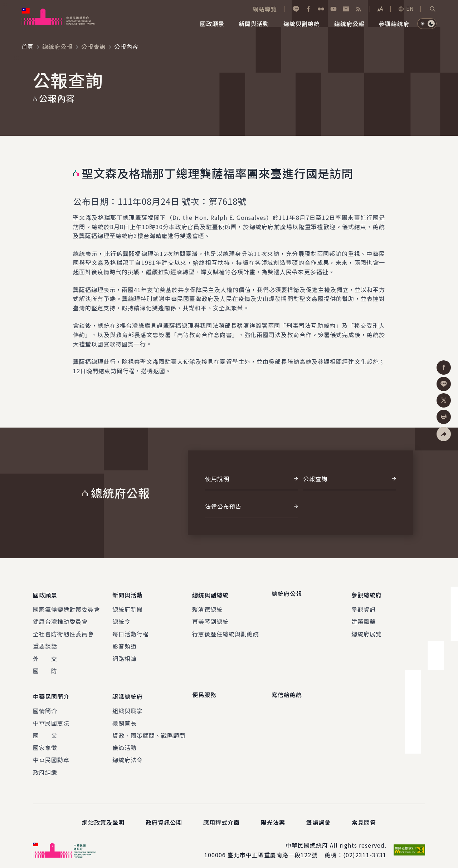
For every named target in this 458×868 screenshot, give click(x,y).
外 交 (45, 656)
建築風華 (364, 618)
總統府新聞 (128, 606)
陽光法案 (273, 817)
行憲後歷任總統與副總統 (226, 631)
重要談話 (45, 643)
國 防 (45, 668)
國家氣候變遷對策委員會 (66, 606)
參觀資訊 (364, 606)
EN (406, 9)
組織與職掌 (128, 705)
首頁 (28, 46)
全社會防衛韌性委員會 (63, 631)
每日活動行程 (131, 631)
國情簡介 (45, 705)
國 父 (45, 730)
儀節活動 (125, 742)
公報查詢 (93, 46)
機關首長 (125, 717)
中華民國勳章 (51, 754)
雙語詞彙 (318, 817)
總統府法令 (128, 754)
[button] (433, 9)
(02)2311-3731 (365, 849)
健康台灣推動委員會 (60, 618)
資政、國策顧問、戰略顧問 (149, 730)
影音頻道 (125, 643)
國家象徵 (45, 742)
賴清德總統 (207, 606)
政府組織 (45, 766)
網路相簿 (125, 656)
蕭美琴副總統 (210, 618)
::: (5, 4)
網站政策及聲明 (103, 817)
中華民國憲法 (51, 717)
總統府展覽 (367, 631)
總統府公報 (57, 46)
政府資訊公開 (164, 817)
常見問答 (364, 817)
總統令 (121, 618)
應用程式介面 (221, 817)
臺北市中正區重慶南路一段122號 (272, 849)
